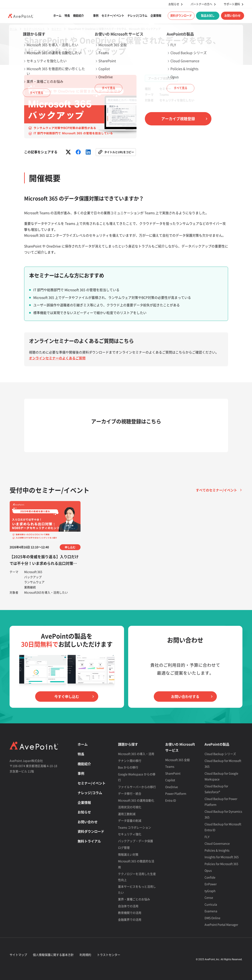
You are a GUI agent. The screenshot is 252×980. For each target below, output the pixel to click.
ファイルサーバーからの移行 (137, 787)
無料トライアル (89, 841)
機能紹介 (78, 15)
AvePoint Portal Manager (221, 924)
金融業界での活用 (130, 919)
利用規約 (85, 955)
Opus (208, 870)
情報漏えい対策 (128, 854)
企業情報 (156, 15)
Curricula (211, 904)
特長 (67, 15)
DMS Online (212, 918)
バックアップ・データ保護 (135, 841)
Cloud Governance (217, 843)
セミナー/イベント (113, 15)
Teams (170, 766)
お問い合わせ (232, 15)
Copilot (170, 780)
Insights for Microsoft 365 (222, 857)
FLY (207, 837)
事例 (96, 15)
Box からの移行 (128, 767)
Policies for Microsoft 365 (221, 864)
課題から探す (128, 744)
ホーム (57, 15)
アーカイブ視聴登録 (178, 119)
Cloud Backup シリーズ (220, 754)
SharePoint (173, 773)
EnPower (211, 884)
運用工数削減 (127, 814)
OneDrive (172, 787)
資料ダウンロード (181, 15)
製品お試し (208, 15)
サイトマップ (18, 955)
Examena (211, 911)
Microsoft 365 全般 (178, 760)
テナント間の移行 (130, 761)
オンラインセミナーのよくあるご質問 (57, 358)
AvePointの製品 (217, 744)
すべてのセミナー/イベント (216, 490)
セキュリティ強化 (130, 834)
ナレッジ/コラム (137, 15)
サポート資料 (232, 4)
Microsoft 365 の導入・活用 (136, 754)
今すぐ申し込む (67, 696)
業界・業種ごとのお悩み (134, 899)
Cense (209, 897)
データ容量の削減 (130, 820)
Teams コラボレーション (135, 827)
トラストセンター (109, 955)
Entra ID (171, 800)
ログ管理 (124, 848)
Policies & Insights (217, 850)
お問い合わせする (185, 696)
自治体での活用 (128, 906)
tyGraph (210, 891)
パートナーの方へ (201, 4)
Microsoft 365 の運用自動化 (136, 800)
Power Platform (176, 793)
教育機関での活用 (130, 913)
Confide (210, 877)
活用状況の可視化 (130, 807)
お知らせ (174, 4)
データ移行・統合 (130, 793)
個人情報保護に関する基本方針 (53, 955)
